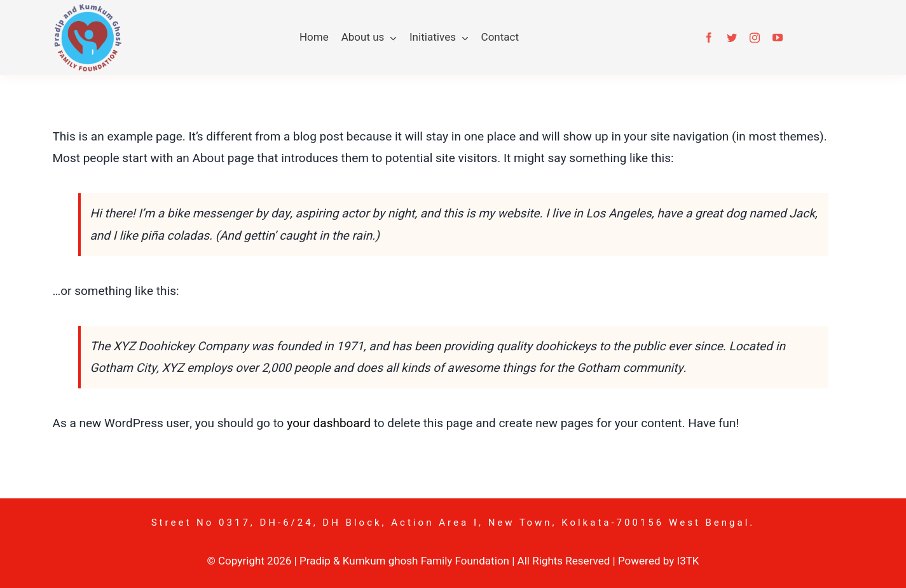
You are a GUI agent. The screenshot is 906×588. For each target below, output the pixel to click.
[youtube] (778, 38)
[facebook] (709, 38)
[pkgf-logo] (87, 9)
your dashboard (329, 423)
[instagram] (755, 38)
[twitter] (732, 38)
